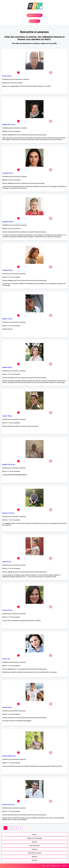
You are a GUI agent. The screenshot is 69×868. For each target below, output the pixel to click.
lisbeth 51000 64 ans (9, 756)
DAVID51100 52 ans (9, 465)
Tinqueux (34, 849)
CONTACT (64, 866)
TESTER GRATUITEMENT (35, 15)
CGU (48, 866)
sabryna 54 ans (7, 707)
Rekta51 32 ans (7, 319)
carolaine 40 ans (8, 270)
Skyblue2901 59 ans (9, 125)
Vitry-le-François (35, 846)
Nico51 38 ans (7, 76)
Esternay (34, 860)
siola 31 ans (6, 659)
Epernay (35, 842)
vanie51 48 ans (7, 416)
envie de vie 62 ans (8, 805)
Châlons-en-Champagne (34, 838)
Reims (35, 834)
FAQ (44, 866)
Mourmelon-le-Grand (34, 853)
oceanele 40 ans (8, 173)
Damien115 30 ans (8, 513)
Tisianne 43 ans (7, 610)
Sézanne (35, 857)
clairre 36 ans (7, 562)
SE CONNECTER (34, 21)
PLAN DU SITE (55, 866)
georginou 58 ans (8, 222)
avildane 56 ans (7, 367)
